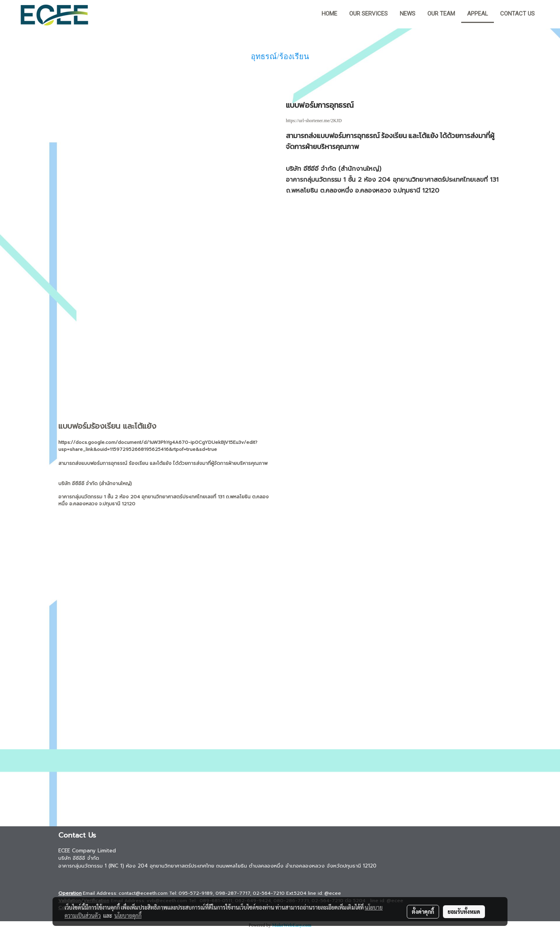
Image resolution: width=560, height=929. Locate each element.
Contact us (517, 14)
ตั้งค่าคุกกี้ (423, 911)
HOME (329, 14)
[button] (548, 14)
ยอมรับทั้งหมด (464, 911)
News (408, 14)
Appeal (478, 14)
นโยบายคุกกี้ (128, 915)
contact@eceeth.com (143, 893)
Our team (441, 14)
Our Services (368, 14)
